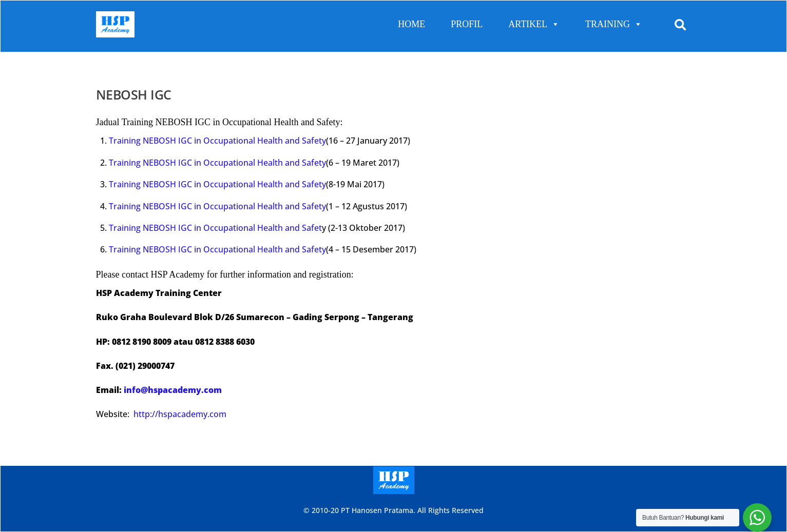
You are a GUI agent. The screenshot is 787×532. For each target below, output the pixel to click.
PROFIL (467, 24)
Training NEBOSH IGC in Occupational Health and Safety (217, 141)
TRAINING (614, 24)
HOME (411, 24)
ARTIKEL (534, 24)
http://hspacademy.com (180, 414)
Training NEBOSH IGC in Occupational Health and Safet (215, 228)
